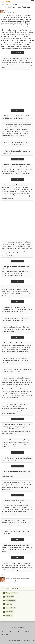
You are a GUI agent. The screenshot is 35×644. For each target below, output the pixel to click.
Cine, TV (14, 5)
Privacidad (30, 641)
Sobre (34, 641)
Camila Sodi (9, 612)
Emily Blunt (9, 615)
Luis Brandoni (10, 597)
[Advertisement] (17, 89)
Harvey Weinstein (11, 600)
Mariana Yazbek (10, 608)
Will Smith (9, 604)
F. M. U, (6, 11)
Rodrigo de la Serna (12, 593)
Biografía (8, 5)
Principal (2, 5)
